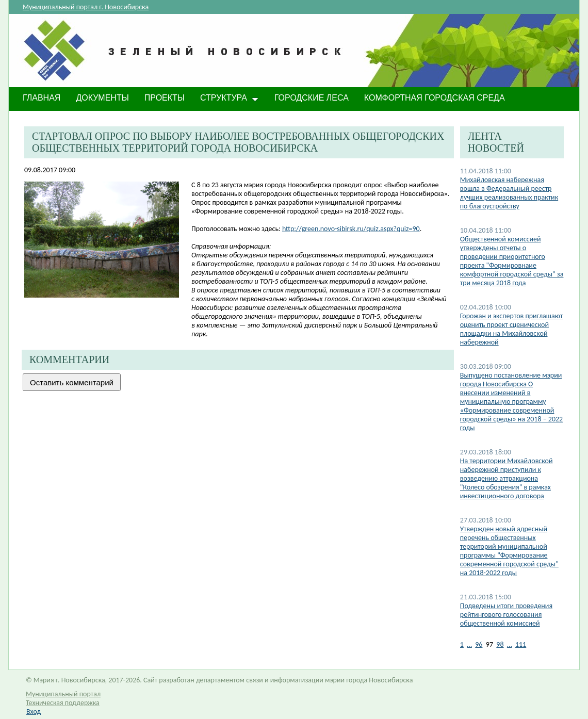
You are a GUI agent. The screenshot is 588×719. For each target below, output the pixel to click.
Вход (34, 712)
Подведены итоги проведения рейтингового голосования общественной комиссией (506, 615)
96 (479, 644)
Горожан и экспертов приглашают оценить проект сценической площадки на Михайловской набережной (511, 329)
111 (521, 644)
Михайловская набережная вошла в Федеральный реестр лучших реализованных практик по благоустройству (509, 193)
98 (500, 644)
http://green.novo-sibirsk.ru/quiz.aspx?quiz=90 (351, 229)
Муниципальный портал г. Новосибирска (86, 7)
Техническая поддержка (63, 703)
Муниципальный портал (63, 694)
